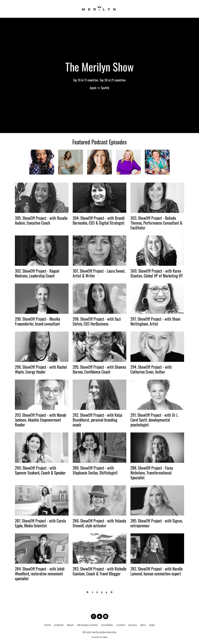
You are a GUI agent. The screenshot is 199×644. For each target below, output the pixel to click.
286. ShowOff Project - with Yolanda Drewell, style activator (99, 523)
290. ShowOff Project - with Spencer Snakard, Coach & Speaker (40, 470)
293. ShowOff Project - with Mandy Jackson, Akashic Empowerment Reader (41, 420)
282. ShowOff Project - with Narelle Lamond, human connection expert (157, 571)
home (47, 625)
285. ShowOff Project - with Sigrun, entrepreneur (157, 523)
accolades (107, 625)
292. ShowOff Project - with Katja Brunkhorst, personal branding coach (97, 420)
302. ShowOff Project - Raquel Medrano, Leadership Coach (37, 273)
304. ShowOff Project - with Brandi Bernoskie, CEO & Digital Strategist (99, 220)
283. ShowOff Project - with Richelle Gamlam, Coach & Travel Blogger (99, 571)
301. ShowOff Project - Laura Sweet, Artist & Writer (99, 273)
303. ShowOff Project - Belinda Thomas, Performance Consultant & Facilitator (156, 223)
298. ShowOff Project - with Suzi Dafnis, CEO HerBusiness (97, 321)
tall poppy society (87, 625)
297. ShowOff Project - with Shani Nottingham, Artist (155, 321)
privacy (133, 625)
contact (121, 625)
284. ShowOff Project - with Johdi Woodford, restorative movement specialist (40, 574)
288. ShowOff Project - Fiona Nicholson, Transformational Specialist (152, 473)
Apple (93, 88)
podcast (59, 625)
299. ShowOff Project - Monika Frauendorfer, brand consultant (37, 321)
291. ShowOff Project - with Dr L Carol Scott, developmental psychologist (154, 420)
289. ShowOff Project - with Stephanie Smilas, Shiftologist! (95, 470)
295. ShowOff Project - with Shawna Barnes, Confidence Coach (99, 369)
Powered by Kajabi (99, 637)
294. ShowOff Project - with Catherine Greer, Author (151, 369)
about (70, 625)
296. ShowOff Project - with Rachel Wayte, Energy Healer (41, 369)
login (152, 625)
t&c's (143, 625)
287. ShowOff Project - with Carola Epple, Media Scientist (40, 523)
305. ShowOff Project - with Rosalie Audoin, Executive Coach (41, 220)
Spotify (105, 88)
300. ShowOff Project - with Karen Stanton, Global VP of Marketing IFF (157, 273)
